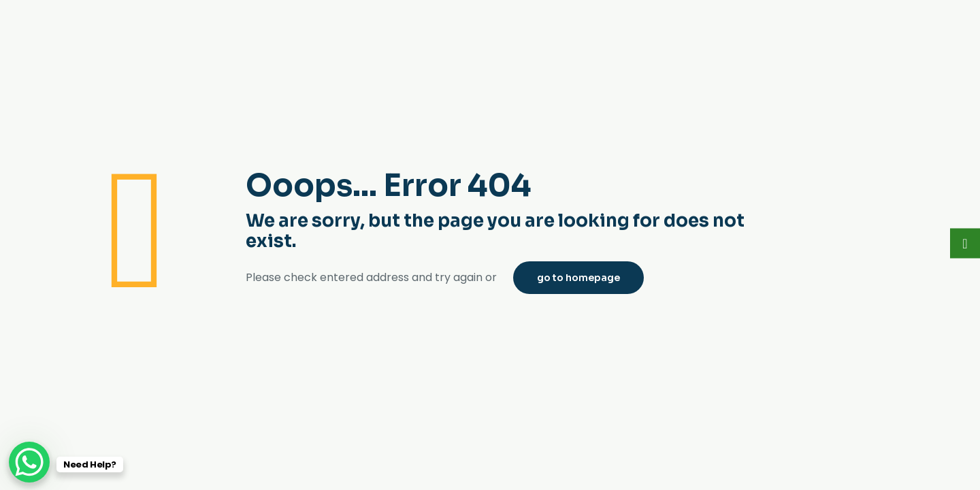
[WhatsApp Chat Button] (29, 462)
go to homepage (578, 278)
